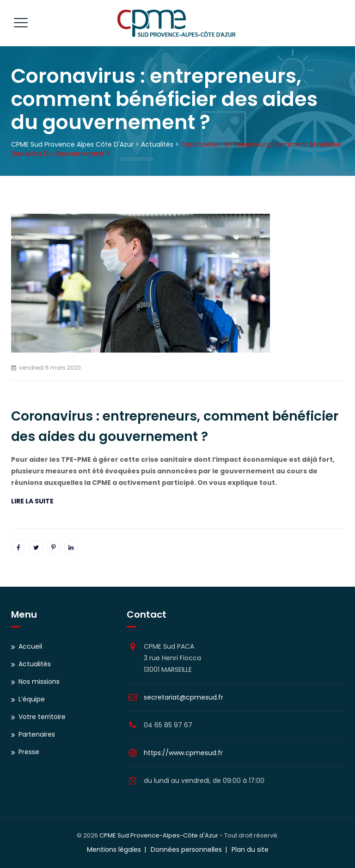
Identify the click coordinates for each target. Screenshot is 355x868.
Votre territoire (42, 717)
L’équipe (32, 699)
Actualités (35, 664)
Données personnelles (186, 849)
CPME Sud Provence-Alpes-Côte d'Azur (159, 835)
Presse (29, 752)
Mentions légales (114, 849)
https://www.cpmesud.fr (183, 753)
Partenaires (37, 734)
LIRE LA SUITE (32, 501)
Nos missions (39, 682)
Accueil (30, 646)
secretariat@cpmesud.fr (184, 697)
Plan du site (250, 849)
